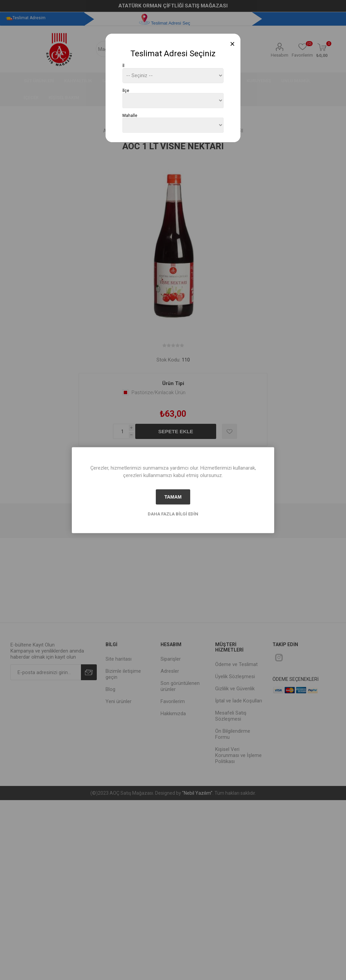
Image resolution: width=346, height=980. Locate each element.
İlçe (126, 91)
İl (123, 66)
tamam (173, 497)
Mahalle (130, 115)
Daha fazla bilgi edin (173, 514)
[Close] (233, 44)
